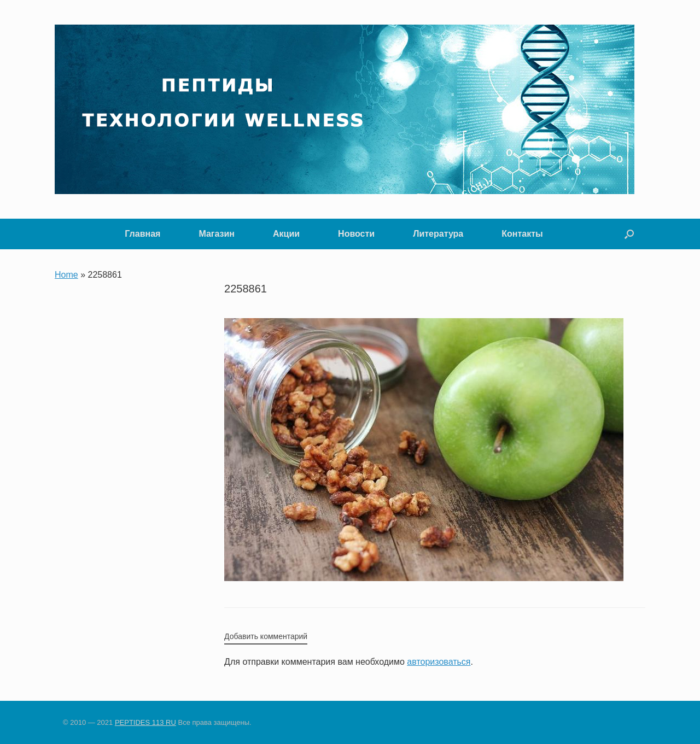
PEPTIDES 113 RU (145, 722)
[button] (629, 234)
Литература (438, 234)
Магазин (217, 234)
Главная (142, 234)
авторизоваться (439, 662)
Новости (356, 234)
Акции (286, 234)
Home (66, 275)
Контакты (522, 234)
